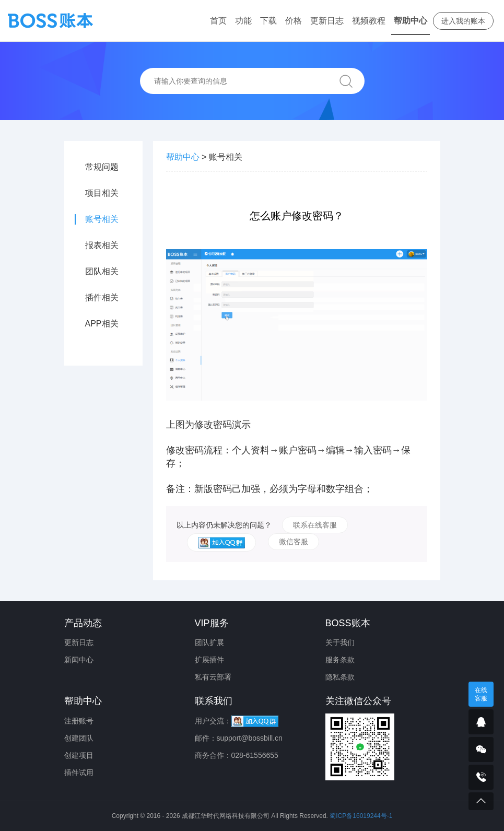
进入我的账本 (463, 21)
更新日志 (327, 21)
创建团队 (79, 738)
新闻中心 (79, 660)
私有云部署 (213, 677)
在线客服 (481, 694)
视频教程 (369, 21)
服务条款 (340, 660)
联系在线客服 (315, 525)
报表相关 (102, 245)
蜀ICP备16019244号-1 (361, 816)
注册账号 (79, 721)
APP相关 (102, 324)
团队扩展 (209, 642)
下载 (268, 21)
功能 (243, 21)
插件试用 (79, 773)
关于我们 (340, 642)
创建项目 (79, 755)
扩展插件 (209, 660)
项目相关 (102, 193)
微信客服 (294, 542)
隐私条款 (340, 677)
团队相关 (102, 271)
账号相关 (102, 219)
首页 (218, 21)
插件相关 (102, 297)
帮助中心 (411, 21)
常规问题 (102, 167)
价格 (294, 21)
